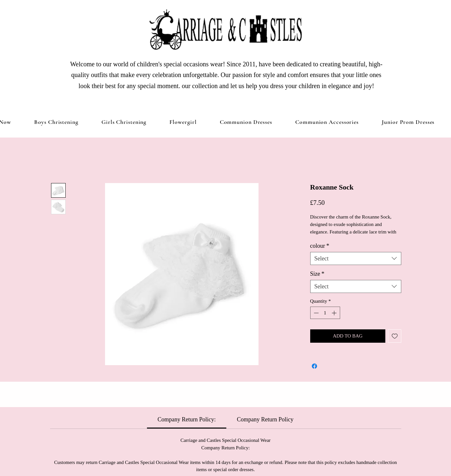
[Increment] (335, 313)
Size (317, 274)
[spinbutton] (325, 313)
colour (320, 246)
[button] (124, 122)
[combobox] (356, 258)
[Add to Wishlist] (395, 336)
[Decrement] (316, 313)
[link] (187, 419)
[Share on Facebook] (314, 366)
